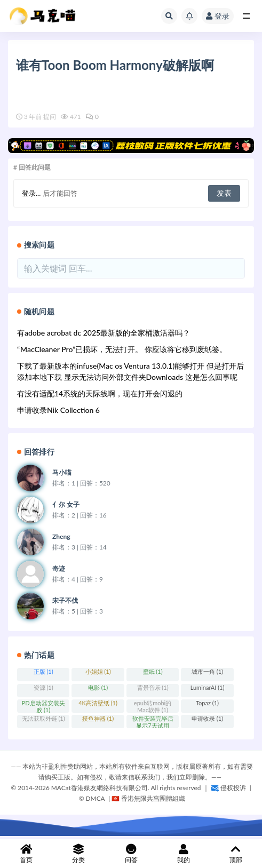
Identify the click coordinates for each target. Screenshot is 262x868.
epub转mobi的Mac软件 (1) (153, 706)
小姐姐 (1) (98, 671)
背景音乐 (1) (153, 687)
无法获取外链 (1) (43, 718)
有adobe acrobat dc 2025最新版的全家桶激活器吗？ (104, 333)
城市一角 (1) (207, 671)
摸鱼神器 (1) (98, 718)
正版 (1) (43, 671)
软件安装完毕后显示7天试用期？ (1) (153, 722)
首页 (26, 854)
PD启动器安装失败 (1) (43, 706)
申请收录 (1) (207, 718)
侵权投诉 (229, 788)
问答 (131, 854)
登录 (218, 16)
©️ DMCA (93, 798)
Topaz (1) (207, 703)
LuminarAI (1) (208, 687)
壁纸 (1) (153, 671)
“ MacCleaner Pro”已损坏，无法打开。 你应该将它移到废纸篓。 (122, 349)
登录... (31, 193)
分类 (78, 854)
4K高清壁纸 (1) (98, 703)
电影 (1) (98, 687)
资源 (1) (43, 687)
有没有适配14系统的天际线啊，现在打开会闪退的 (100, 393)
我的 (184, 854)
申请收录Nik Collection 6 (58, 410)
